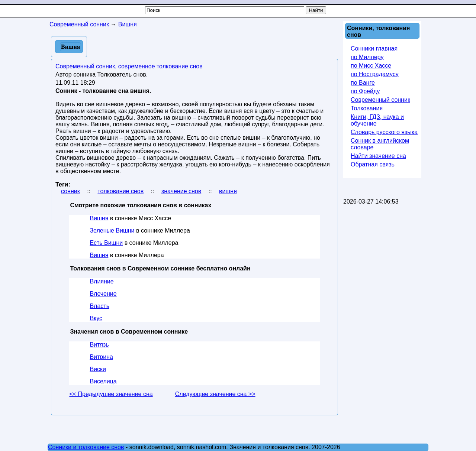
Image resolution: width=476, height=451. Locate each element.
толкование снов (120, 191)
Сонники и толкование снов (86, 447)
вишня (228, 191)
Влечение (103, 294)
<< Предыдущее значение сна (111, 394)
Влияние (102, 281)
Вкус (96, 318)
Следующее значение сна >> (215, 394)
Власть (99, 306)
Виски (98, 369)
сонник (70, 191)
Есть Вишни (106, 243)
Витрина (101, 357)
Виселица (103, 381)
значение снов (181, 191)
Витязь (99, 345)
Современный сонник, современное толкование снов (129, 66)
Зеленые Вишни (112, 231)
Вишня (99, 218)
